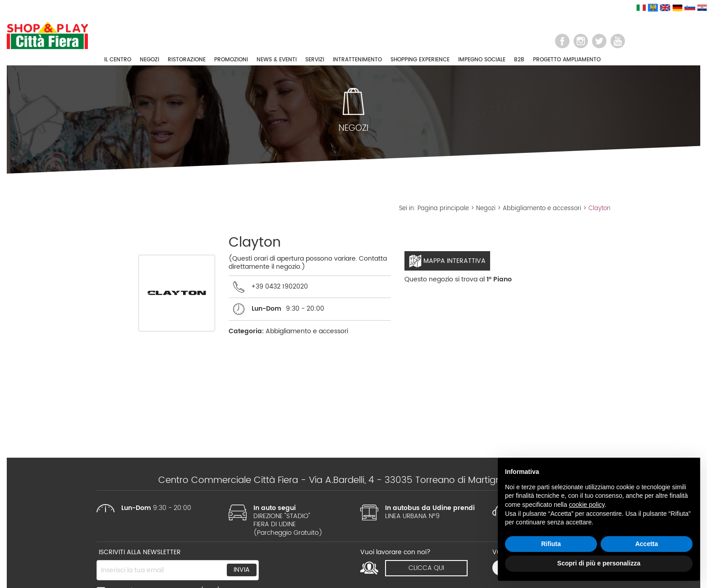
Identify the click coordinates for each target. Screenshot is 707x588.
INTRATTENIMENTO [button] (357, 60)
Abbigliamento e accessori (542, 209)
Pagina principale (443, 209)
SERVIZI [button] (315, 60)
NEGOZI (149, 60)
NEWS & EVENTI (277, 60)
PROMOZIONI (231, 60)
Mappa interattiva (447, 261)
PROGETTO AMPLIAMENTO (567, 60)
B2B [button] (519, 60)
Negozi (486, 209)
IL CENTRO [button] (118, 60)
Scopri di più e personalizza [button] (599, 563)
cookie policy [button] (587, 505)
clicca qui (426, 568)
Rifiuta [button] (551, 544)
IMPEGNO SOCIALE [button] (482, 60)
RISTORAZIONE (187, 60)
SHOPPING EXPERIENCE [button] (420, 60)
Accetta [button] (647, 544)
